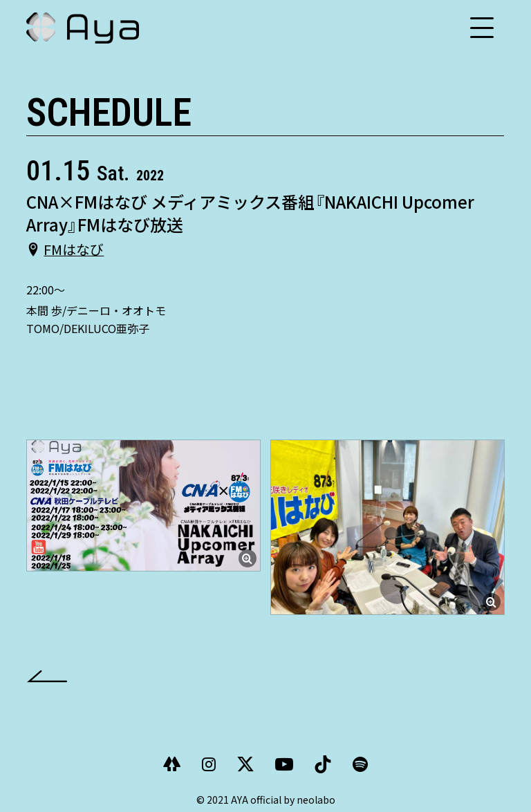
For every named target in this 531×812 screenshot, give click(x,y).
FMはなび (74, 248)
